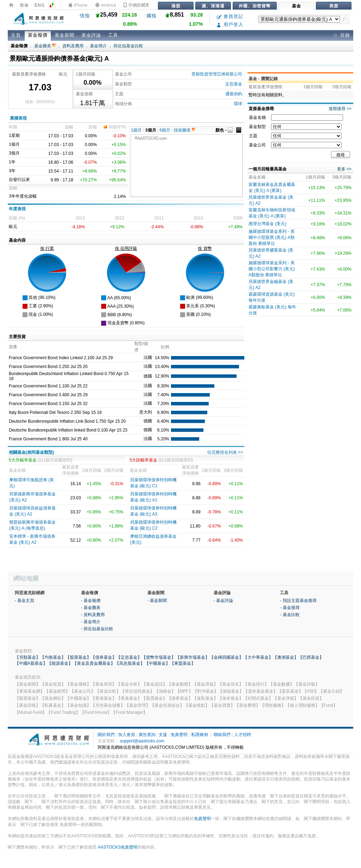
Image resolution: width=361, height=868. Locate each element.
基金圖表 (45, 46)
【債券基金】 (104, 657)
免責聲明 (179, 735)
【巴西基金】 (311, 657)
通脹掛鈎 (234, 94)
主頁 (16, 35)
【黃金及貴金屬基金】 (94, 663)
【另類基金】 (27, 657)
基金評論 (91, 35)
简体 (24, 5)
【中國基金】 (157, 663)
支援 (163, 735)
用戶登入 (230, 25)
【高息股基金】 (130, 663)
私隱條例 (200, 735)
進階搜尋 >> (340, 109)
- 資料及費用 (93, 615)
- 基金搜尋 (290, 608)
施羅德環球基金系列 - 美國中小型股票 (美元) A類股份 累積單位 (272, 237)
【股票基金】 (78, 657)
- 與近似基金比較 (97, 629)
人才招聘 (243, 735)
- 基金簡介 (91, 622)
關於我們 (106, 735)
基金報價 (38, 35)
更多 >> (344, 169)
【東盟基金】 (183, 663)
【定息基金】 (129, 657)
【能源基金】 (60, 663)
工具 (113, 35)
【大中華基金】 (258, 657)
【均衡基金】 (53, 657)
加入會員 (127, 735)
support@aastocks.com (142, 741)
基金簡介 (98, 46)
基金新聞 (65, 35)
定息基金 (234, 84)
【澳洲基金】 (286, 657)
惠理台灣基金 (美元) (267, 224)
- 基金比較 (290, 615)
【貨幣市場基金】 (159, 657)
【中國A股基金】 (31, 663)
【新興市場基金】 (192, 657)
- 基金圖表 (91, 608)
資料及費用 (73, 46)
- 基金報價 (91, 601)
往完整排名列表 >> (225, 452)
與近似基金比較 (128, 46)
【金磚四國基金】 (226, 657)
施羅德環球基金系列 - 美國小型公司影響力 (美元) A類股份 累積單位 (272, 269)
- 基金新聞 (157, 601)
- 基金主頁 (25, 601)
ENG (40, 5)
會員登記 (230, 16)
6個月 (165, 130)
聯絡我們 (222, 735)
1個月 (137, 130)
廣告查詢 (147, 735)
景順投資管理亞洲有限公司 (217, 74)
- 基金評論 (223, 601)
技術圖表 (185, 130)
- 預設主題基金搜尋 (298, 601)
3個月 (151, 130)
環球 (238, 104)
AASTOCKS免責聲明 (118, 847)
